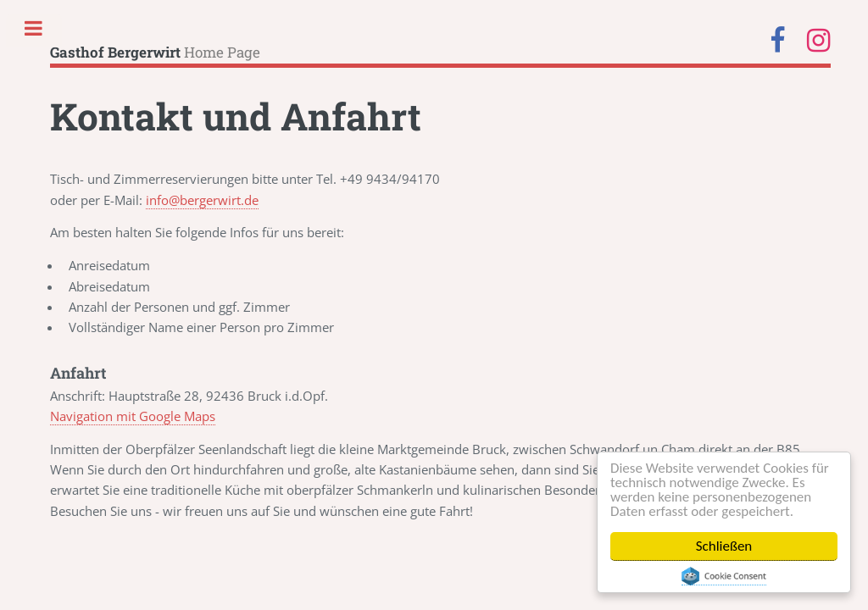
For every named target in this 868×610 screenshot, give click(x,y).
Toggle (33, 24)
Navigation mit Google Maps (133, 416)
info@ (202, 200)
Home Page (155, 52)
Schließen (724, 546)
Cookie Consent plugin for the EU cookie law (724, 576)
